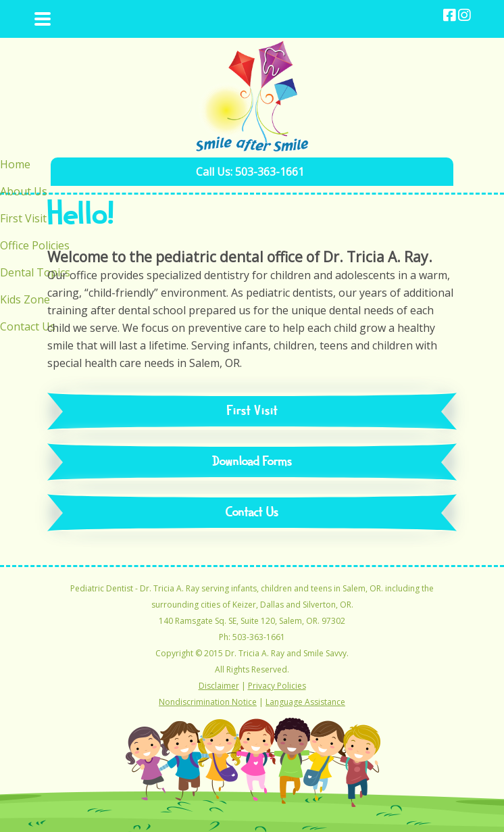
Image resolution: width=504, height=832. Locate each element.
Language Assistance (305, 702)
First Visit (252, 411)
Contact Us (252, 513)
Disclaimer (219, 686)
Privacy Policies (277, 686)
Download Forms (252, 462)
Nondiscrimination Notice (208, 702)
